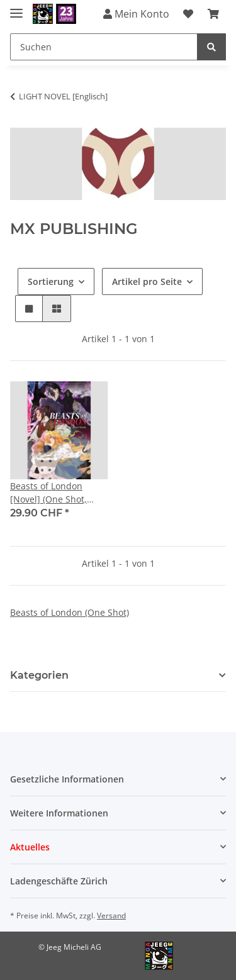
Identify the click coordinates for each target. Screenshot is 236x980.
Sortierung (51, 281)
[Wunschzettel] (188, 14)
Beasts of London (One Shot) (70, 612)
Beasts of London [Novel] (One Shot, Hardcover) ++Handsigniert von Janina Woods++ (51, 493)
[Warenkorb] (213, 14)
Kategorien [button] (39, 675)
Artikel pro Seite (147, 281)
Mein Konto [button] (136, 14)
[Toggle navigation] (16, 8)
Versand (111, 916)
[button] (29, 309)
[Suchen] (104, 47)
